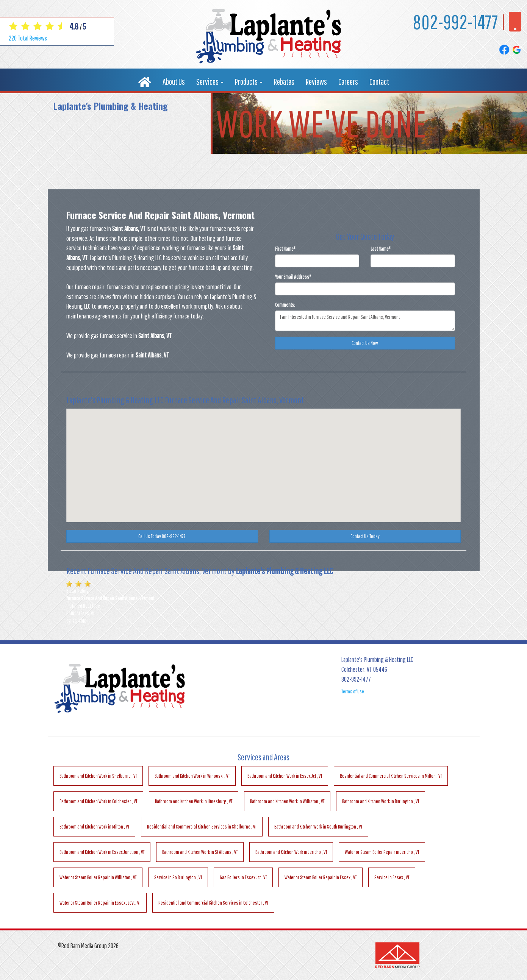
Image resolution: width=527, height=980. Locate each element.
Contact (379, 82)
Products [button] (249, 82)
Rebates (284, 82)
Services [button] (210, 82)
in (98, 776)
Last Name (381, 249)
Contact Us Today (365, 536)
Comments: (285, 305)
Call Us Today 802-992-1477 (162, 536)
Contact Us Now (365, 343)
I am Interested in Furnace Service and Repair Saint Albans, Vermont (365, 321)
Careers (348, 82)
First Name (285, 249)
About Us (174, 82)
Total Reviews (28, 38)
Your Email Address (293, 277)
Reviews (316, 82)
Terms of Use (353, 691)
